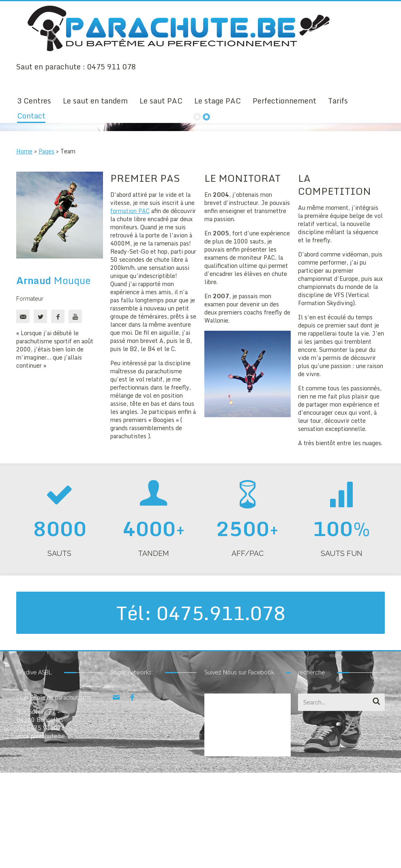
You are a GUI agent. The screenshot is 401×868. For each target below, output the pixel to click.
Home (24, 247)
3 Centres (34, 101)
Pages (46, 247)
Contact (31, 116)
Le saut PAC (161, 101)
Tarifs (338, 101)
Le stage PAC (218, 101)
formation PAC (130, 306)
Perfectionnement (284, 101)
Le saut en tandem (95, 101)
